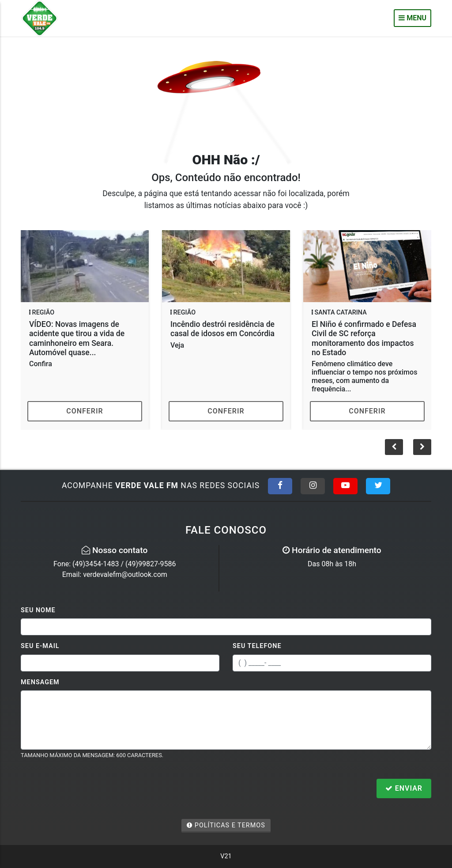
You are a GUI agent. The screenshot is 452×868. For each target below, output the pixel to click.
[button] (422, 447)
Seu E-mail (40, 646)
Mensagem (40, 682)
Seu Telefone (257, 646)
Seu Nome (38, 610)
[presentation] (88, 789)
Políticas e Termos (226, 825)
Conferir (85, 411)
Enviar (404, 788)
